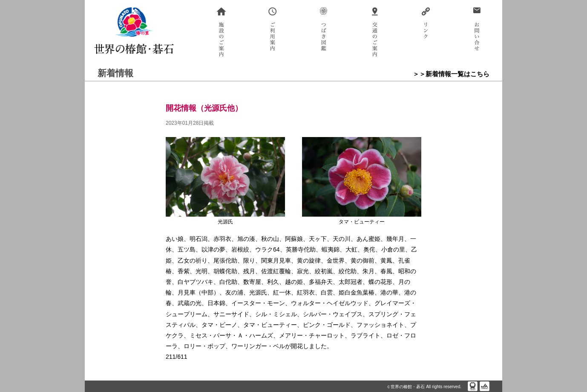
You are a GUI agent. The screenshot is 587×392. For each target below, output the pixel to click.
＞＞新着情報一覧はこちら (451, 74)
